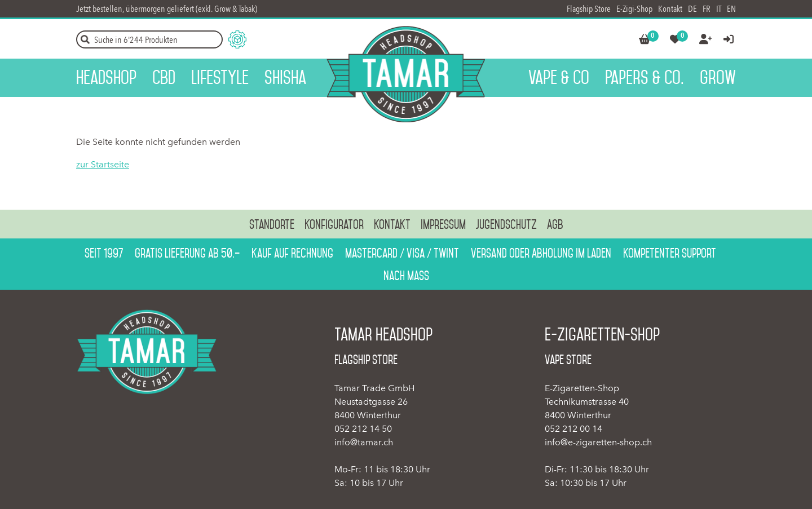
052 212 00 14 (573, 429)
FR (707, 9)
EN (731, 9)
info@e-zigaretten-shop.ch (598, 442)
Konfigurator (334, 224)
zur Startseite (103, 164)
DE (692, 9)
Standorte (272, 224)
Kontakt (670, 9)
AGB (555, 224)
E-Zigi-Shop (634, 9)
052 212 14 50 (363, 429)
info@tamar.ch (364, 442)
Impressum (443, 224)
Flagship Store (589, 9)
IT (719, 9)
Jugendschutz (506, 224)
